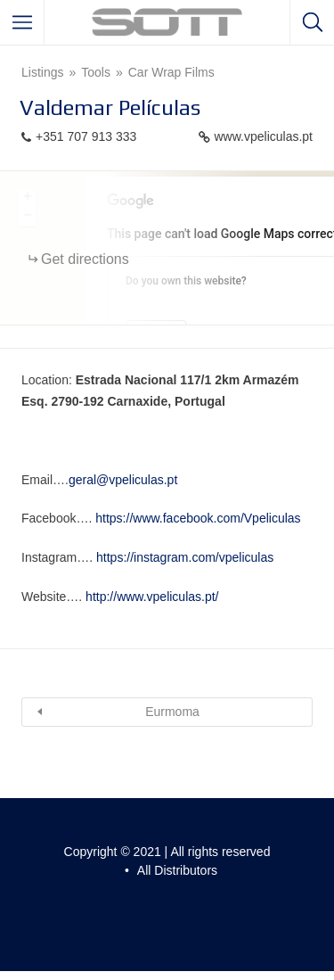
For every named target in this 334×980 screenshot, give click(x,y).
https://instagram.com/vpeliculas (185, 557)
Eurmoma (172, 712)
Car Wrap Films (171, 72)
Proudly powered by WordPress (123, 898)
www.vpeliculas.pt (264, 136)
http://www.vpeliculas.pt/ (152, 597)
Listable (260, 898)
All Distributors (177, 870)
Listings (42, 72)
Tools (96, 72)
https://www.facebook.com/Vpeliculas (198, 518)
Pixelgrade (165, 917)
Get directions (85, 259)
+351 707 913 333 (86, 136)
